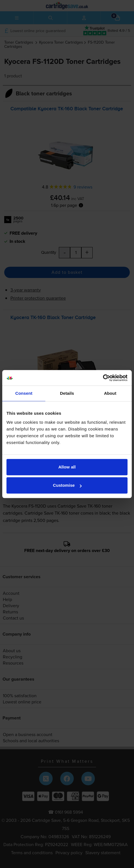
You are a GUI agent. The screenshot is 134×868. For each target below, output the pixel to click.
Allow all (67, 467)
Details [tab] (67, 393)
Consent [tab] (24, 393)
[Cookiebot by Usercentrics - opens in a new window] (103, 378)
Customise (67, 485)
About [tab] (110, 393)
